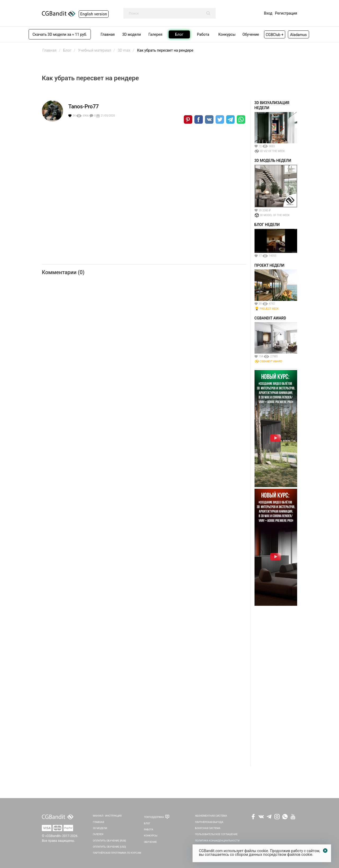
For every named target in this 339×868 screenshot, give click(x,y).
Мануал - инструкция (107, 816)
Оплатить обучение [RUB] (109, 841)
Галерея (98, 834)
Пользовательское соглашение (216, 834)
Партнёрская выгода (209, 822)
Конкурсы (151, 836)
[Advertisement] (276, 687)
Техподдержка (154, 817)
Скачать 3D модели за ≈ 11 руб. (60, 34)
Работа (149, 829)
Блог (147, 823)
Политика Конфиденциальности (217, 841)
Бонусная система (208, 828)
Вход (268, 13)
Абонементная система (211, 816)
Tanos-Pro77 (84, 106)
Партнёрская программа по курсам (117, 853)
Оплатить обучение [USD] (110, 847)
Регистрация (286, 13)
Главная (99, 822)
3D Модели (100, 828)
